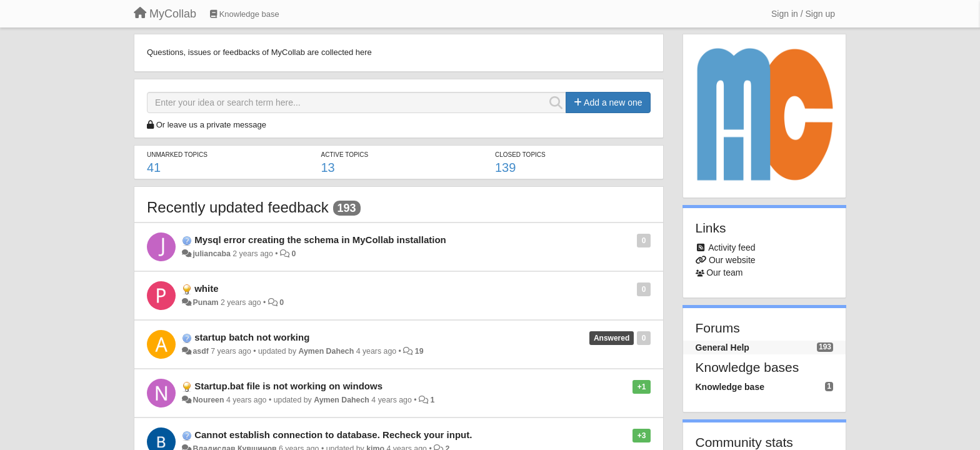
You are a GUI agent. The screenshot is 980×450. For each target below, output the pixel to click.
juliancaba (211, 254)
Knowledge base (730, 387)
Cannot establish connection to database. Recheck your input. (333, 435)
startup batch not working (252, 337)
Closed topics (520, 155)
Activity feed (732, 247)
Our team (724, 272)
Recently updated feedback (238, 207)
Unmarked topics (177, 155)
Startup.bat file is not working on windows (288, 386)
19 (419, 351)
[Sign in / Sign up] (803, 14)
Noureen (208, 400)
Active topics (344, 155)
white (206, 288)
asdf (200, 351)
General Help (722, 347)
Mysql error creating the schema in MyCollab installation (320, 240)
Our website (732, 260)
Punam (205, 302)
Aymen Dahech (326, 351)
